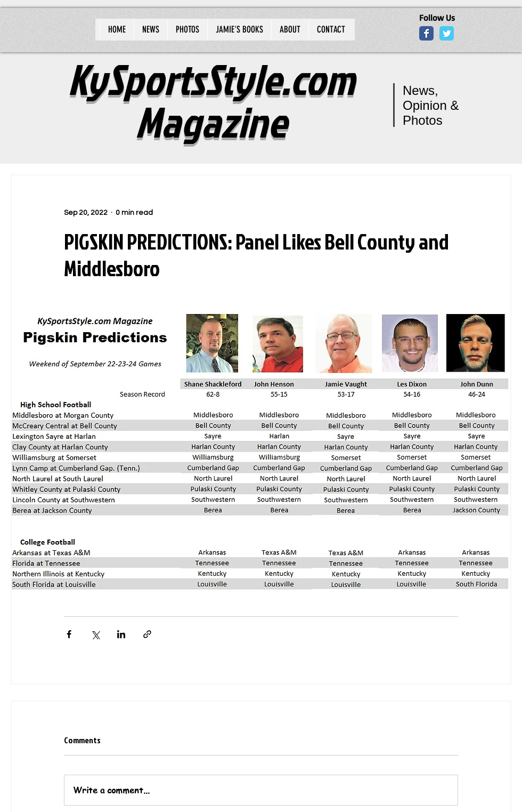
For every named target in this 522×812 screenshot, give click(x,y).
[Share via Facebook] (69, 634)
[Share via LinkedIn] (121, 634)
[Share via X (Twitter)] (95, 634)
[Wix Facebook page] (426, 33)
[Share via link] (147, 634)
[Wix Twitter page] (447, 33)
